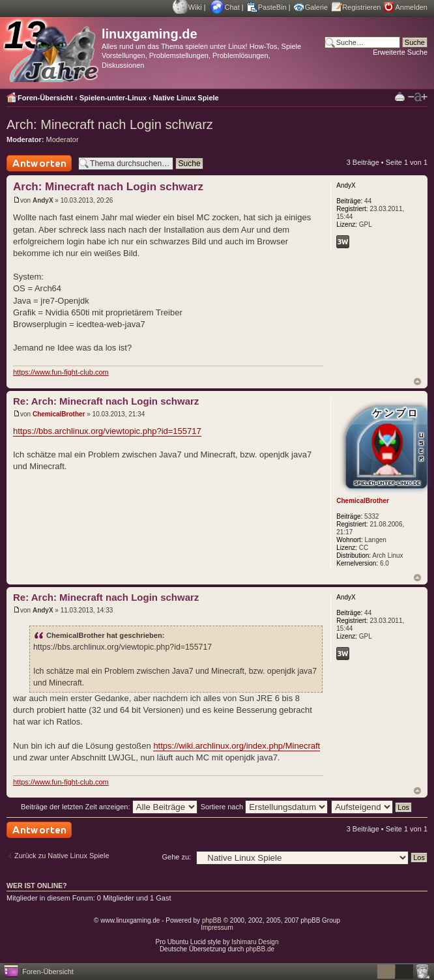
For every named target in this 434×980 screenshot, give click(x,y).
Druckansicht (400, 96)
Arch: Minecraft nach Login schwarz (110, 124)
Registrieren (361, 7)
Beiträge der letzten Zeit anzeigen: (109, 807)
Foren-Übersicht (45, 98)
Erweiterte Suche (400, 52)
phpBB (212, 920)
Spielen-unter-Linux (113, 98)
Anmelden (411, 7)
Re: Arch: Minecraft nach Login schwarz (106, 401)
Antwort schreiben (39, 163)
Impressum (217, 928)
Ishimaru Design (255, 942)
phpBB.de (260, 949)
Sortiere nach (264, 807)
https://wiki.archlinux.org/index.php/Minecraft (237, 746)
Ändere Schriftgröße (418, 97)
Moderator (63, 139)
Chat (232, 7)
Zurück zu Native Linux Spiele (62, 856)
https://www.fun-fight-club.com (61, 372)
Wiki (195, 7)
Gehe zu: (176, 857)
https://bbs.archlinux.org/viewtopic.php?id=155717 (107, 431)
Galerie (316, 7)
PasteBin (272, 7)
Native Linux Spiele (186, 98)
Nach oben (417, 382)
